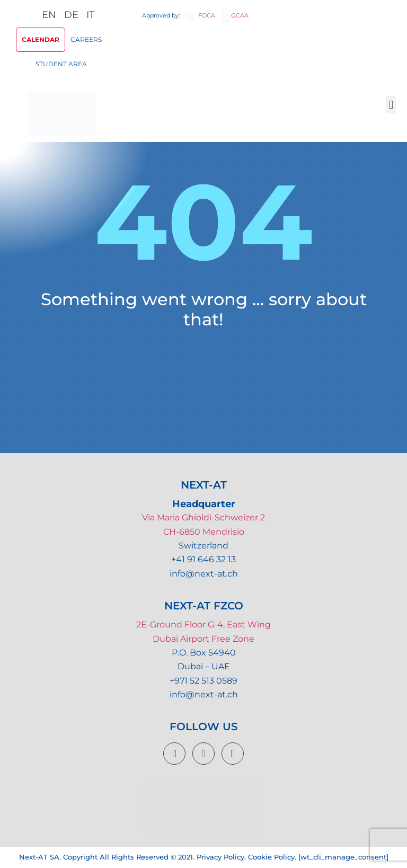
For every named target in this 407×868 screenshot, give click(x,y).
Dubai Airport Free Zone (203, 639)
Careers (86, 39)
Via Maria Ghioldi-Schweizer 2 (203, 517)
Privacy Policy (220, 857)
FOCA (201, 15)
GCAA (235, 15)
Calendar (41, 39)
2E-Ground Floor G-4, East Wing (203, 625)
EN (49, 15)
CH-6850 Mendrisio (204, 532)
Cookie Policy (271, 857)
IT (90, 15)
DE (71, 15)
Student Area (61, 64)
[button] (391, 105)
